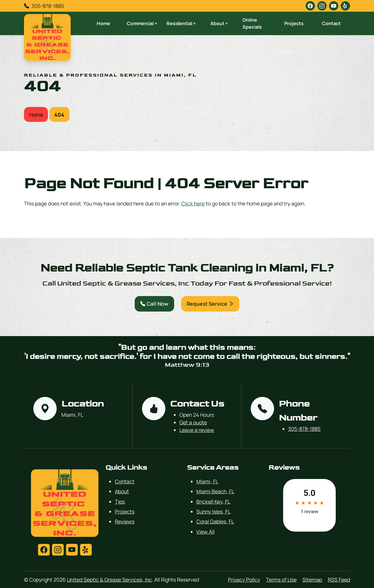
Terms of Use (281, 580)
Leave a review (197, 430)
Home (103, 23)
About (122, 491)
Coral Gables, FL (215, 521)
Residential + (181, 23)
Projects (294, 23)
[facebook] (310, 6)
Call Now (154, 304)
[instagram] (322, 6)
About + (219, 23)
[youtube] (334, 6)
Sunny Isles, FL (213, 511)
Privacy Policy (244, 580)
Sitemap (312, 580)
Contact (331, 23)
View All (205, 532)
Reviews (125, 521)
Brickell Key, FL (213, 501)
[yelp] (345, 6)
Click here (193, 203)
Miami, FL (207, 481)
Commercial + (142, 23)
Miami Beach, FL (215, 491)
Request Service (210, 304)
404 (59, 115)
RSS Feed (339, 580)
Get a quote (193, 422)
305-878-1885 (48, 6)
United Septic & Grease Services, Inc (109, 580)
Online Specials (252, 23)
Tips (120, 501)
